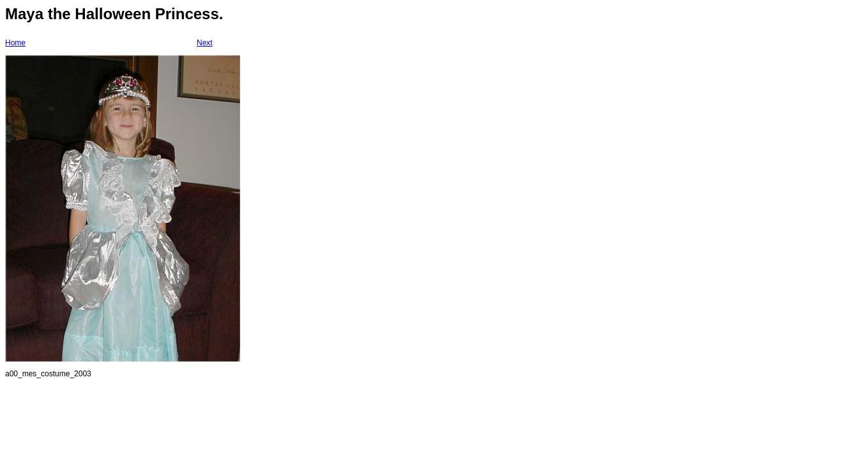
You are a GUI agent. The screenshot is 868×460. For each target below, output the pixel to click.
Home (15, 43)
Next (205, 43)
